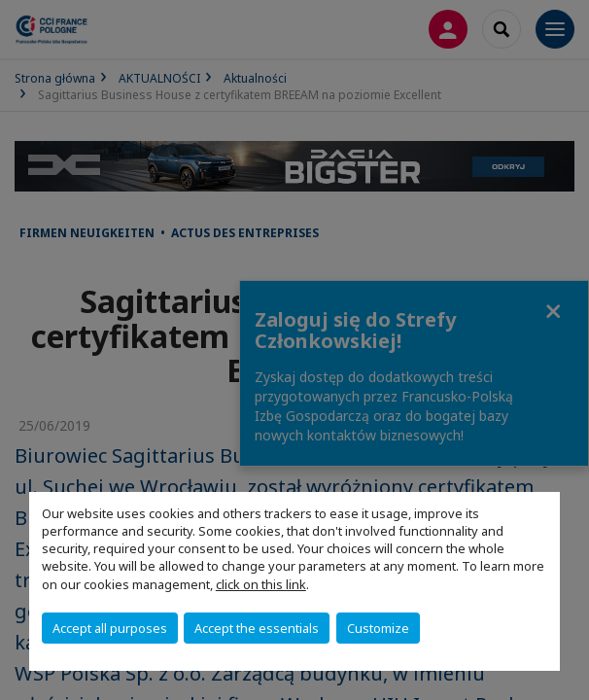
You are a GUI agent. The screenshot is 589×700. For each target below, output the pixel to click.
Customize (378, 628)
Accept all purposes (110, 628)
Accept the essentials (257, 628)
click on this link (261, 584)
